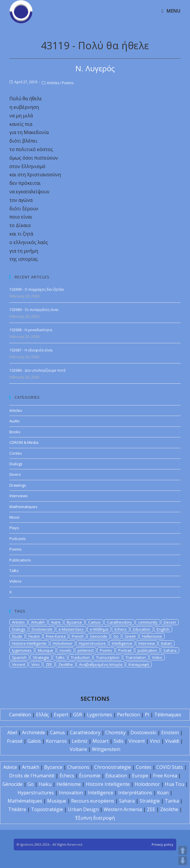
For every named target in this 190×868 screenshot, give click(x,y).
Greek (130, 636)
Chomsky (115, 732)
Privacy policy (162, 844)
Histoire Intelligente (29, 643)
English (163, 629)
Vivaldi (172, 741)
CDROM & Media (24, 442)
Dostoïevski (143, 732)
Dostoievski (42, 629)
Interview (147, 643)
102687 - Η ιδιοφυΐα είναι (31, 350)
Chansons (78, 767)
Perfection (129, 715)
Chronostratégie (113, 767)
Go (116, 636)
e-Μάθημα (99, 629)
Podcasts (18, 539)
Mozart (101, 741)
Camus (94, 622)
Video (157, 657)
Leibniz (80, 741)
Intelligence (122, 643)
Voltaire (78, 749)
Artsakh (38, 622)
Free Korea (56, 636)
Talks (14, 571)
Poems (68, 83)
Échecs (67, 776)
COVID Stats (170, 767)
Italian (166, 643)
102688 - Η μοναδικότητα (31, 330)
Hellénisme (69, 784)
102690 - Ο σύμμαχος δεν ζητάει (37, 289)
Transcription (108, 657)
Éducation (116, 776)
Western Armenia (123, 809)
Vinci (35, 664)
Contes (16, 453)
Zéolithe (169, 809)
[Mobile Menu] (171, 11)
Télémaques (168, 715)
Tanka (172, 801)
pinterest (86, 650)
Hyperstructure (92, 643)
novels (65, 650)
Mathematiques (23, 507)
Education (142, 629)
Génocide (12, 784)
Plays (14, 528)
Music (14, 517)
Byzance (74, 622)
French (78, 636)
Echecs (121, 629)
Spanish (19, 657)
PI (147, 715)
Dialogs (16, 464)
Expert (61, 715)
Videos (16, 581)
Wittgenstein (106, 749)
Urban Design (83, 809)
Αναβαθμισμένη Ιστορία (101, 664)
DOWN (183, 861)
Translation (136, 657)
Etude (17, 636)
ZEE (49, 664)
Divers (15, 474)
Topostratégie (47, 809)
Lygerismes (100, 715)
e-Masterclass (71, 629)
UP (183, 850)
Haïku (45, 784)
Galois (34, 741)
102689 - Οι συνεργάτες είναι (34, 310)
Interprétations (135, 793)
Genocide (99, 636)
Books (15, 432)
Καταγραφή (139, 664)
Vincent (19, 664)
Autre (56, 622)
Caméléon (20, 715)
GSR (78, 715)
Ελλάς (42, 715)
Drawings (18, 485)
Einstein (170, 732)
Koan (163, 793)
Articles (53, 83)
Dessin (170, 622)
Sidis (119, 741)
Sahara (170, 650)
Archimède (34, 732)
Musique (46, 650)
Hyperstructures (36, 793)
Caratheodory (119, 622)
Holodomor (63, 643)
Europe (140, 776)
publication (147, 650)
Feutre (34, 636)
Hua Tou (174, 784)
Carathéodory (85, 732)
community (148, 622)
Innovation (71, 793)
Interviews (19, 496)
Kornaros (56, 741)
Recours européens (93, 801)
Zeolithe (66, 664)
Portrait (125, 650)
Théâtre (17, 809)
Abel (12, 732)
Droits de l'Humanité (32, 776)
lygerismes (22, 650)
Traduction (80, 657)
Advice (10, 767)
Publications (20, 560)
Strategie (41, 657)
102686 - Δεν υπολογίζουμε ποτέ (37, 370)
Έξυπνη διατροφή (95, 818)
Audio (14, 421)
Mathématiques (25, 801)
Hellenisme (152, 636)
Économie (90, 776)
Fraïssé (15, 741)
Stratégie (150, 801)
